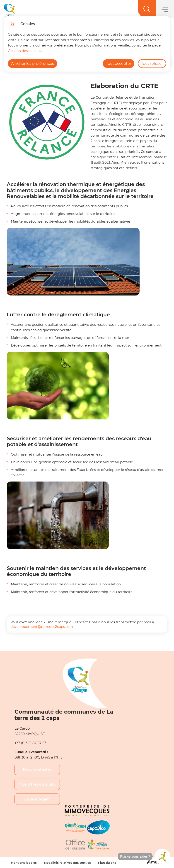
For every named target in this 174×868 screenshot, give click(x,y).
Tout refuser (152, 64)
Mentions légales (24, 863)
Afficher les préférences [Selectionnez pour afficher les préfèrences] (33, 64)
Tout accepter (119, 64)
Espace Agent (37, 799)
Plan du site (107, 863)
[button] (162, 856)
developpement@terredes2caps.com (42, 627)
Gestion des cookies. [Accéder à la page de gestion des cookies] (25, 51)
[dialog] (87, 44)
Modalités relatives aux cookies (67, 863)
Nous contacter (37, 769)
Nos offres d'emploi (37, 784)
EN (151, 10)
